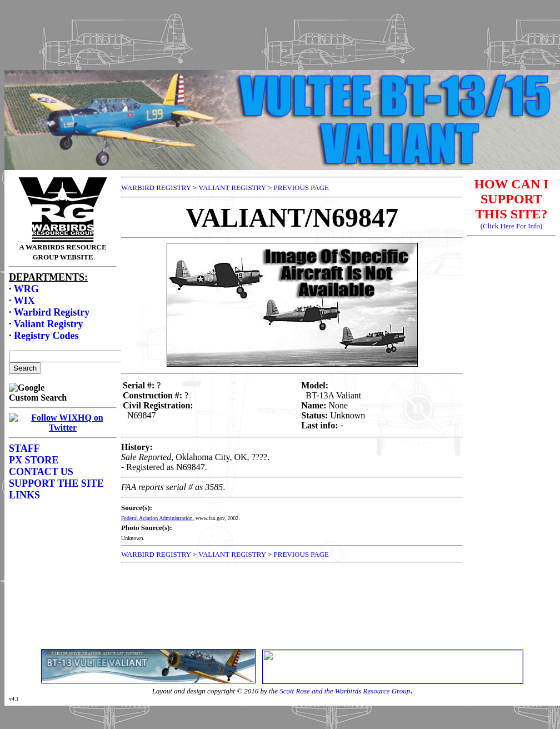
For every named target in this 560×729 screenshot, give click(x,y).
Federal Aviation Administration (157, 518)
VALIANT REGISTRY (232, 188)
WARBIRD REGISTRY (156, 188)
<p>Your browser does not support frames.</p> (282, 46)
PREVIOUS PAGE (301, 188)
